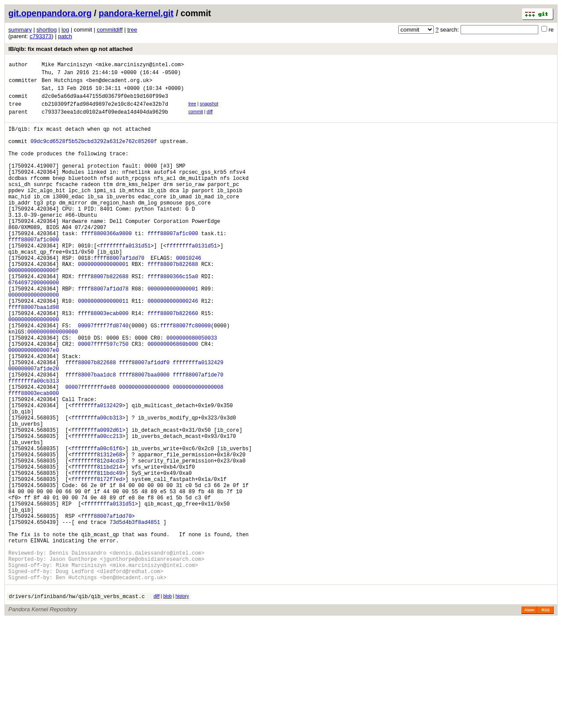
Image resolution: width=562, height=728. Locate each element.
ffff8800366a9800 (106, 266)
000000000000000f (34, 311)
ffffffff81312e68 (97, 535)
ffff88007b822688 (173, 303)
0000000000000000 (34, 341)
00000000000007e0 (34, 408)
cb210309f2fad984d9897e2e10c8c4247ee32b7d (105, 112)
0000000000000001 (103, 303)
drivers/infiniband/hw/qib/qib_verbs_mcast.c (77, 704)
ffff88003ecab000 (103, 363)
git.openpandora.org (50, 13)
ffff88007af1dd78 (103, 333)
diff (210, 120)
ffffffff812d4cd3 (97, 542)
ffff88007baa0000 (144, 438)
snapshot (209, 110)
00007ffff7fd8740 (103, 378)
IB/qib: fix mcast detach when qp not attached (70, 49)
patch (65, 36)
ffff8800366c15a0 (173, 318)
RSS (546, 718)
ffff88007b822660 (173, 363)
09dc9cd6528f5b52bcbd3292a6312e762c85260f (94, 154)
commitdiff (110, 30)
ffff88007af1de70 (198, 438)
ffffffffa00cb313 (34, 445)
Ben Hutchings (62, 84)
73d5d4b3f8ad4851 (135, 617)
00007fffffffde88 (91, 453)
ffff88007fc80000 (186, 378)
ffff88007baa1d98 (34, 356)
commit (196, 120)
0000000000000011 (103, 348)
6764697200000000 (34, 326)
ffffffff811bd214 (97, 550)
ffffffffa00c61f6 (97, 527)
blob (168, 703)
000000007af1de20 (34, 430)
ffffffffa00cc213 (97, 512)
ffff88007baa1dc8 (91, 438)
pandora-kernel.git (136, 13)
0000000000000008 (198, 453)
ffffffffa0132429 (198, 423)
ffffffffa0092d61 (97, 505)
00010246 (189, 296)
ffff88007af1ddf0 (144, 423)
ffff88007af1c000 (173, 266)
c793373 (40, 36)
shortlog (47, 30)
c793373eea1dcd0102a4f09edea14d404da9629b (105, 121)
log (65, 30)
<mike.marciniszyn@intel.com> (140, 66)
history (182, 703)
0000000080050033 (192, 393)
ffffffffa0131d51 (125, 281)
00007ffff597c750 (103, 400)
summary (20, 30)
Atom (529, 718)
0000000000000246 (173, 348)
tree (132, 30)
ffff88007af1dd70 (119, 296)
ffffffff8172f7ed (97, 565)
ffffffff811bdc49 (97, 557)
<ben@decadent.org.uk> (119, 84)
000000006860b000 (173, 400)
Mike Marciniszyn (67, 66)
